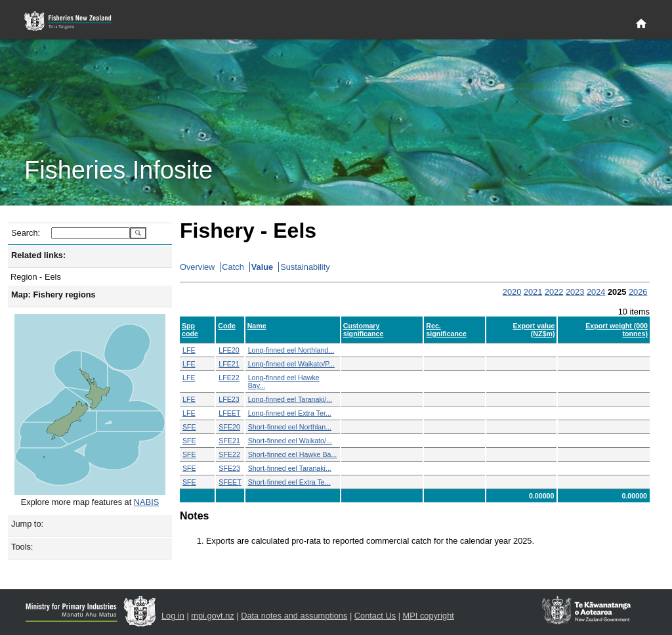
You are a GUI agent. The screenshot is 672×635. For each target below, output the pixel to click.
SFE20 (229, 427)
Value (262, 267)
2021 (533, 292)
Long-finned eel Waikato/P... (291, 364)
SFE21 (229, 441)
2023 (575, 292)
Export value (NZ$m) (534, 330)
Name (257, 326)
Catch (233, 267)
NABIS (146, 502)
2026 (638, 292)
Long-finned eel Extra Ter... (290, 413)
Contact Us (375, 616)
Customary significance (364, 330)
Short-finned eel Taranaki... (290, 468)
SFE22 (229, 454)
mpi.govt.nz (212, 616)
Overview (197, 267)
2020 (512, 292)
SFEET (230, 482)
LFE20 (229, 350)
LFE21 (229, 364)
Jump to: (27, 524)
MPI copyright (429, 616)
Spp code (190, 330)
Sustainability (305, 267)
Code (227, 326)
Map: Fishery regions (53, 295)
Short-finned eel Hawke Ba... (293, 454)
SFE (189, 427)
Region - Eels (36, 277)
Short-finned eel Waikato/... (290, 441)
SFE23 (229, 468)
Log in (173, 616)
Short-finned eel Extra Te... (289, 482)
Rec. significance (446, 330)
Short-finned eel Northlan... (290, 427)
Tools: (22, 547)
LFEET (229, 413)
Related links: (38, 255)
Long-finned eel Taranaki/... (290, 399)
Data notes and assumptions (294, 616)
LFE (189, 350)
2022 (554, 292)
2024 (596, 292)
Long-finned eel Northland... (291, 350)
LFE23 (229, 399)
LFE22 (229, 378)
